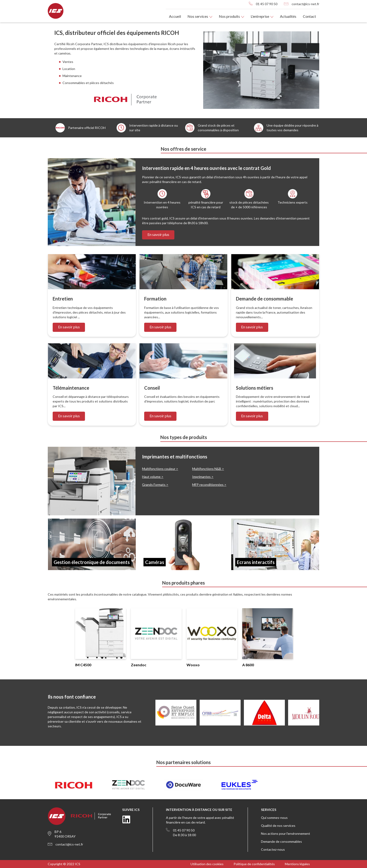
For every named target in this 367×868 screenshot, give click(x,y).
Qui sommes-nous (274, 818)
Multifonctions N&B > (208, 469)
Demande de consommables (281, 841)
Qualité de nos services (278, 826)
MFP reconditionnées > (209, 485)
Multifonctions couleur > (160, 469)
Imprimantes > (203, 477)
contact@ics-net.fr (305, 4)
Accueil (175, 16)
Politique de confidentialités (254, 864)
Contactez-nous (273, 849)
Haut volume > (153, 477)
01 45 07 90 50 (267, 4)
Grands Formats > (155, 485)
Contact (309, 16)
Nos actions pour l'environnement (286, 833)
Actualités (288, 16)
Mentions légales (297, 864)
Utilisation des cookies (207, 864)
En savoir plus (158, 234)
